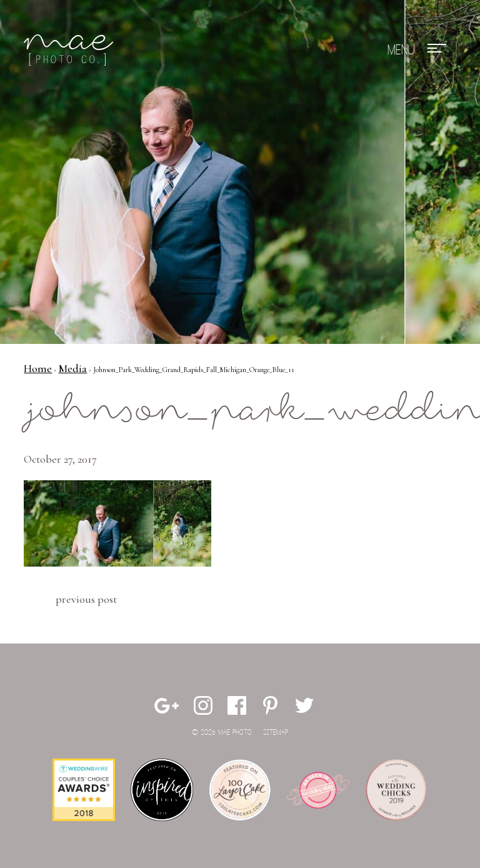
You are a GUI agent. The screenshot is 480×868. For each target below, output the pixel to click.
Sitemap (276, 733)
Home (38, 368)
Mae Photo (71, 50)
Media (72, 368)
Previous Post (86, 599)
